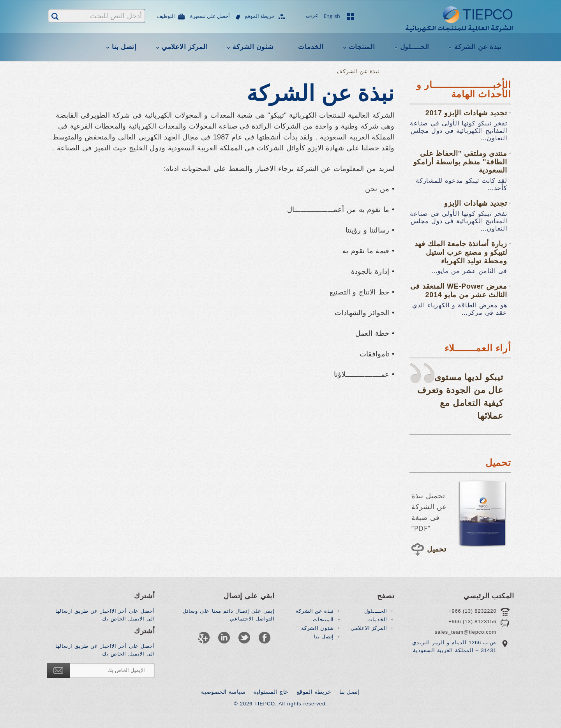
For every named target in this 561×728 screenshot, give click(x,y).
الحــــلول (415, 47)
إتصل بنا (124, 47)
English (332, 16)
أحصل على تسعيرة (210, 17)
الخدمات (311, 47)
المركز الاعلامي (185, 47)
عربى (312, 16)
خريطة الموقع (260, 17)
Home (390, 71)
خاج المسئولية (271, 692)
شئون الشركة (253, 47)
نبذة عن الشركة (478, 47)
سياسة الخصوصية (223, 692)
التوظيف (166, 17)
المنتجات (362, 47)
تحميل (437, 549)
